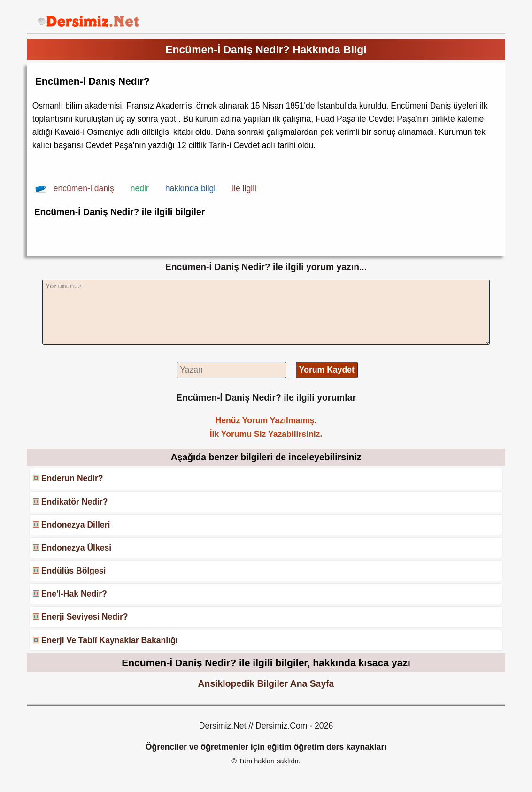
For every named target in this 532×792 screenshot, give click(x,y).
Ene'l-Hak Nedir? (74, 594)
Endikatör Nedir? (75, 502)
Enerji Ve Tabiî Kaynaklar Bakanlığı (110, 640)
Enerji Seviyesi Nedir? (85, 617)
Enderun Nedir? (72, 478)
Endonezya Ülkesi (77, 548)
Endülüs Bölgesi (74, 571)
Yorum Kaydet (327, 370)
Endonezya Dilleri (76, 525)
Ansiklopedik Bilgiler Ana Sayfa (266, 683)
